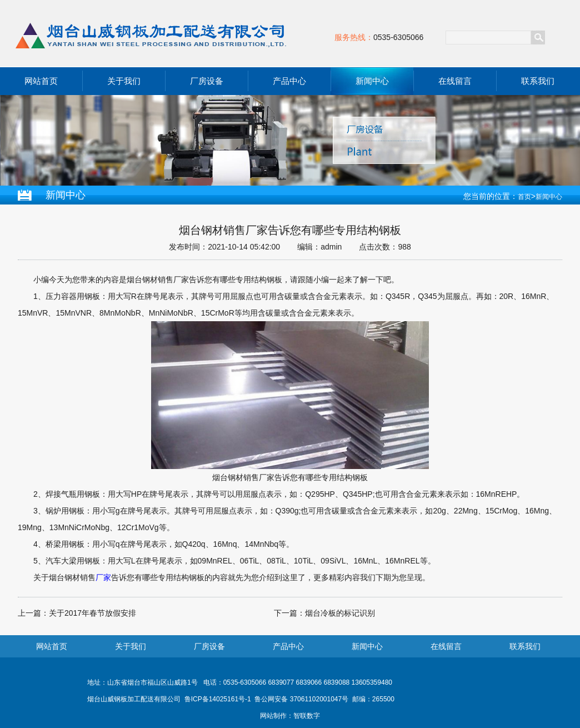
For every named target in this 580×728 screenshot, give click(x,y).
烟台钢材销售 (72, 577)
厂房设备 (207, 81)
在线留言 (455, 81)
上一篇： (33, 613)
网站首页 (41, 81)
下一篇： (289, 613)
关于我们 (124, 81)
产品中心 (289, 81)
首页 (524, 197)
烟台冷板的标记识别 (340, 613)
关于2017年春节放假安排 (92, 613)
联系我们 (538, 81)
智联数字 (307, 716)
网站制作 (273, 716)
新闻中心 (372, 81)
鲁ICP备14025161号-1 (218, 699)
